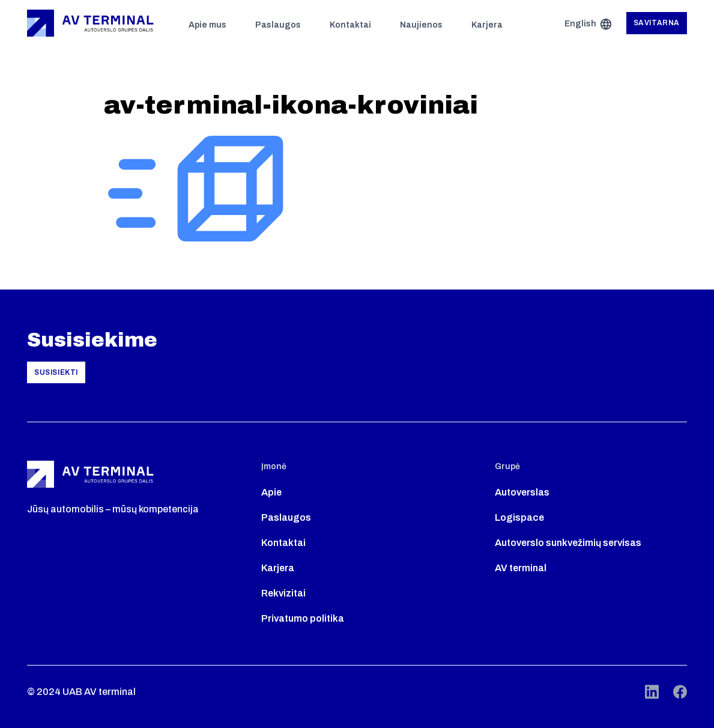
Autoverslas (522, 492)
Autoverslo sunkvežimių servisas (568, 543)
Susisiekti (56, 372)
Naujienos (421, 25)
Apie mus (207, 25)
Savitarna (657, 23)
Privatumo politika (303, 618)
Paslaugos (278, 25)
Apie (271, 492)
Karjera (487, 25)
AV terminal (521, 568)
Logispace (519, 517)
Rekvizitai (283, 593)
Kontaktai (350, 25)
